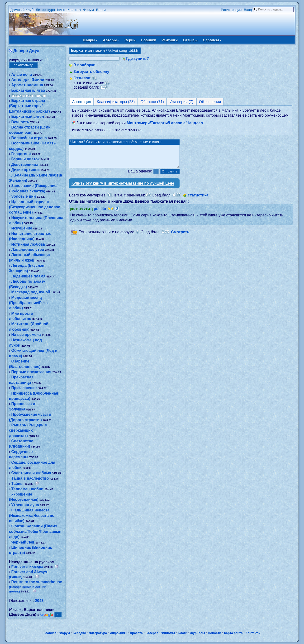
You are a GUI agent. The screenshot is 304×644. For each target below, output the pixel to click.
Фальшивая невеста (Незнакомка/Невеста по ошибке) (32, 515)
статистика (198, 199)
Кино (61, 10)
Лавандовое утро (28, 250)
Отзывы (190, 40)
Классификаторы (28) (116, 102)
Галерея (152, 633)
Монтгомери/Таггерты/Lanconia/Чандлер (165, 123)
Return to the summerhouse (36, 587)
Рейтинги (170, 40)
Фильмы (168, 633)
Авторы (111, 40)
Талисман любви (27, 489)
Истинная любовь (28, 244)
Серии (130, 40)
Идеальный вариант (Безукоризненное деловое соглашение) (35, 207)
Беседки (79, 633)
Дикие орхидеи (26, 170)
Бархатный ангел (28, 117)
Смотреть (180, 236)
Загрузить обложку (91, 72)
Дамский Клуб (22, 10)
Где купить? (138, 59)
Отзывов (82, 78)
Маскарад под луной (31, 292)
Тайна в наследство (30, 478)
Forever (27, 567)
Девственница (25, 165)
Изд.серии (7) (181, 102)
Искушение (22, 228)
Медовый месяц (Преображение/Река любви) (28, 303)
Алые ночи (22, 74)
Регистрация (231, 10)
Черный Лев (23, 542)
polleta (100, 213)
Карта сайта (233, 633)
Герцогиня (21, 154)
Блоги (101, 10)
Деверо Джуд (26, 51)
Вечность (20, 122)
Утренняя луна (25, 505)
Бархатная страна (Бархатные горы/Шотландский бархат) (29, 106)
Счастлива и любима (31, 473)
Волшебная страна (29, 138)
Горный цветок (26, 159)
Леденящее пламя (28, 276)
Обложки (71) (152, 102)
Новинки (148, 40)
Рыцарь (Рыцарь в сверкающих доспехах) (28, 430)
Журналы (197, 633)
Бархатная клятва (28, 90)
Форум (88, 10)
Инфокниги (119, 633)
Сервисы (212, 40)
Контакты (253, 633)
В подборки (84, 65)
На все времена (26, 335)
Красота (74, 10)
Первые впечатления (31, 372)
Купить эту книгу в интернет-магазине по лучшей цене (123, 188)
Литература (45, 10)
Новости (214, 633)
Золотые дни (24, 196)
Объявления (210, 102)
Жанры (90, 40)
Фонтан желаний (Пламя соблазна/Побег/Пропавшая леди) (35, 531)
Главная (50, 633)
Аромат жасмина (27, 85)
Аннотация (82, 102)
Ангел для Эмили (28, 80)
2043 (39, 601)
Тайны (17, 484)
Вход (248, 10)
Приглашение (24, 388)
